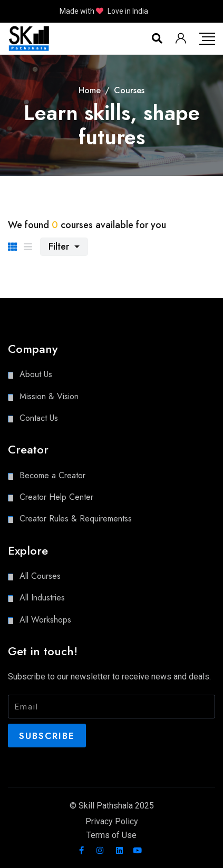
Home (90, 90)
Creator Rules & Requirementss (76, 519)
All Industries (42, 598)
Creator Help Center (56, 497)
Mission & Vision (49, 396)
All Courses (40, 576)
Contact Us (39, 418)
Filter (60, 246)
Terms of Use (111, 835)
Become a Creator (52, 475)
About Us (36, 374)
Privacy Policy (112, 821)
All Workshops (45, 620)
